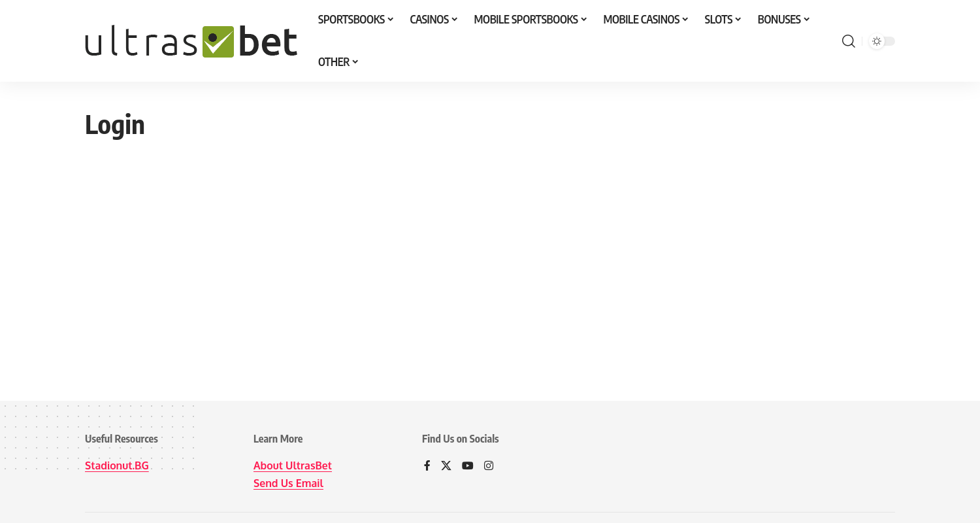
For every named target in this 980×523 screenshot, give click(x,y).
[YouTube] (468, 466)
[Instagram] (489, 466)
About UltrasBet (293, 465)
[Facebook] (427, 466)
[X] (446, 466)
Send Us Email (289, 483)
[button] (849, 41)
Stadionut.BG (117, 465)
